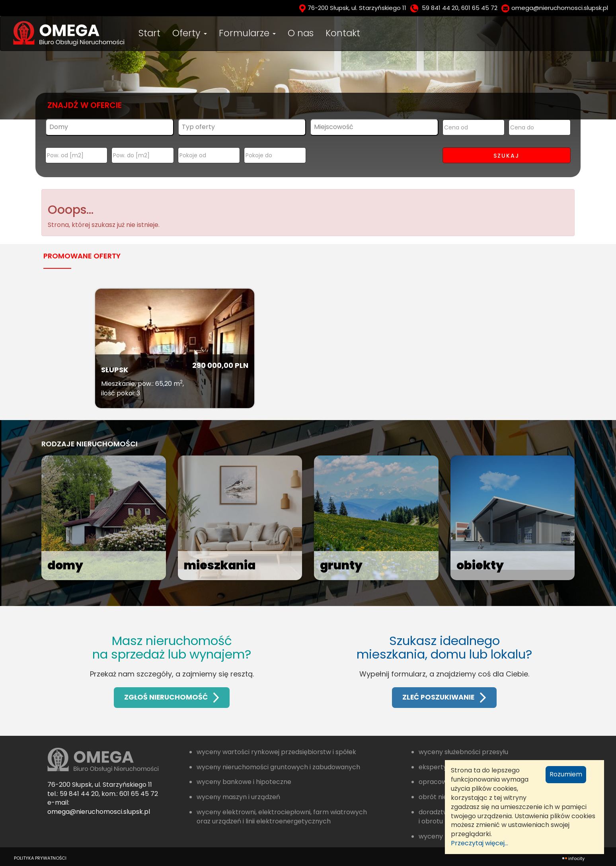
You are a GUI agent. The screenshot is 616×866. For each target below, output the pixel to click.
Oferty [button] (190, 33)
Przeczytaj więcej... (480, 843)
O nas (301, 33)
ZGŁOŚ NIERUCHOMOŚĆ (172, 697)
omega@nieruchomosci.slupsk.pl (560, 8)
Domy (59, 127)
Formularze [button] (247, 33)
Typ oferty (198, 127)
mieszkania (221, 565)
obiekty (481, 565)
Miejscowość (334, 127)
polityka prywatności (40, 858)
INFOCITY (576, 858)
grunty (342, 565)
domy (66, 565)
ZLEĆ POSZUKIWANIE (444, 697)
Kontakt (343, 33)
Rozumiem (566, 774)
